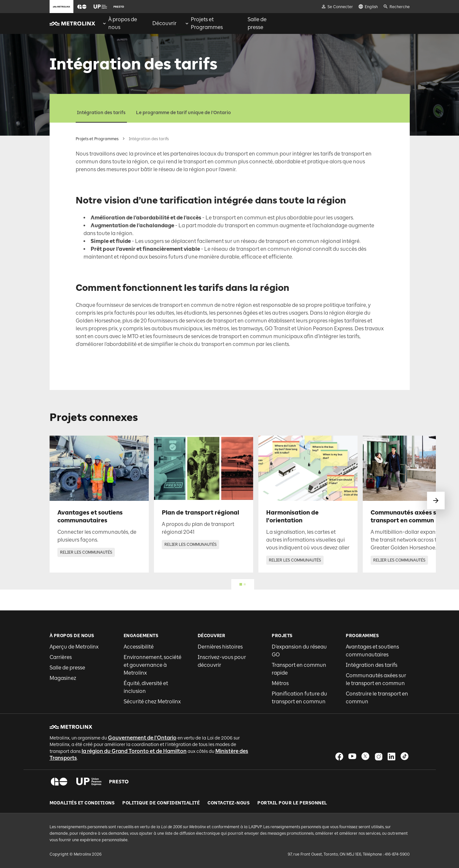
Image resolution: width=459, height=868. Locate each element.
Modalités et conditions (82, 803)
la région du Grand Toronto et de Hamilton (134, 751)
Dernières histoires (220, 647)
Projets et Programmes (97, 139)
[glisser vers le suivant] (436, 501)
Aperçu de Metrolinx (74, 647)
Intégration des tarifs (101, 113)
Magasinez (63, 678)
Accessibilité (139, 647)
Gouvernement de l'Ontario (142, 738)
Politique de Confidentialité (161, 803)
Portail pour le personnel (292, 803)
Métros (280, 683)
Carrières (61, 657)
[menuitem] (123, 23)
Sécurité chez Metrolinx (152, 702)
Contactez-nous (229, 803)
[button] (82, 7)
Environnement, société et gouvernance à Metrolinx (153, 665)
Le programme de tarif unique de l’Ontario (184, 113)
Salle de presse (67, 668)
